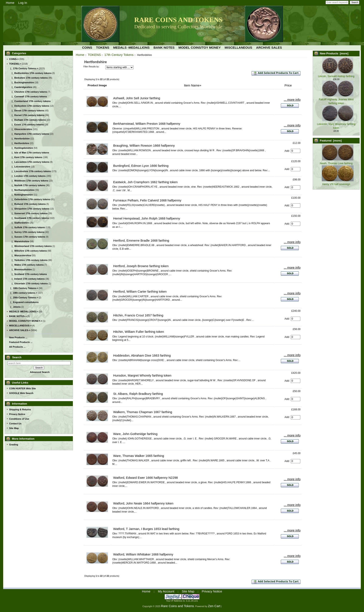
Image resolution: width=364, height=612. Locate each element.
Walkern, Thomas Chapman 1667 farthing (143, 412)
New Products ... (18, 337)
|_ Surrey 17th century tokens (27, 232)
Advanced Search (40, 372)
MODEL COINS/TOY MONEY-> (26, 321)
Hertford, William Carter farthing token (140, 291)
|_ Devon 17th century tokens (27, 110)
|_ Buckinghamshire (22, 82)
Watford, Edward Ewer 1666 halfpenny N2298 (145, 478)
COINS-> (14, 59)
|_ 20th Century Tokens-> (24, 297)
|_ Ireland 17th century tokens (27, 279)
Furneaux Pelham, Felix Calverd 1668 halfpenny (147, 200)
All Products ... (17, 347)
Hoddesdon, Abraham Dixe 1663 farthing (142, 355)
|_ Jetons (15, 307)
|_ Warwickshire (19, 241)
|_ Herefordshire (19, 139)
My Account (166, 591)
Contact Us (15, 424)
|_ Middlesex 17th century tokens (29, 181)
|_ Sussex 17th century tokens (27, 237)
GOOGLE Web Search (21, 393)
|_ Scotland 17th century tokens (28, 274)
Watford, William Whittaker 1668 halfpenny (143, 554)
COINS (87, 47)
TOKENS (94, 55)
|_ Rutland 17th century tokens (27, 204)
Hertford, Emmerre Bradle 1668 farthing (141, 240)
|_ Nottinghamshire (21, 195)
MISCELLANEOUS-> (20, 326)
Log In (23, 3)
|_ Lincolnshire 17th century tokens (30, 171)
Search (17, 357)
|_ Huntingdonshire (21, 148)
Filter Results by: (91, 67)
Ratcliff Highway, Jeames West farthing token (336, 99)
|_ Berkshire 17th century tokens (28, 78)
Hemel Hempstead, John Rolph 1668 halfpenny (147, 218)
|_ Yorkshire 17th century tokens (28, 260)
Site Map (14, 428)
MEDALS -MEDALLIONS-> (24, 312)
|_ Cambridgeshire (21, 87)
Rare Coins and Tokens (177, 606)
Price (288, 85)
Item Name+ (193, 85)
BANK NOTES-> (18, 316)
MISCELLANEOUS (238, 47)
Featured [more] (331, 141)
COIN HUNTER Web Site (22, 388)
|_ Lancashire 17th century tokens (29, 162)
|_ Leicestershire (20, 167)
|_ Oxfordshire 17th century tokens (30, 199)
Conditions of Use (19, 419)
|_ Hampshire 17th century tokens (29, 134)
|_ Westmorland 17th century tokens (30, 246)
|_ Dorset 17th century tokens (27, 115)
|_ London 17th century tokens (27, 176)
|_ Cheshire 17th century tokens (28, 92)
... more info (292, 100)
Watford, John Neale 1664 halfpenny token (143, 503)
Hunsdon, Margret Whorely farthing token (142, 375)
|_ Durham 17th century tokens (27, 120)
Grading (14, 445)
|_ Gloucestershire (21, 129)
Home (10, 3)
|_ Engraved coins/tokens (24, 302)
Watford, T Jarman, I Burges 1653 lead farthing (146, 529)
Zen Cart (214, 606)
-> (15, 64)
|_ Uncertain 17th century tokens (28, 283)
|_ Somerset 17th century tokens (28, 213)
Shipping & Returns (20, 409)
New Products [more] (334, 53)
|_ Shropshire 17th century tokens (29, 209)
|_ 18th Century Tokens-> (24, 288)
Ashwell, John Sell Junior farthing (137, 98)
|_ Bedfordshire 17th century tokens (30, 73)
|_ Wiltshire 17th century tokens (28, 251)
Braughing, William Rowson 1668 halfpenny (144, 145)
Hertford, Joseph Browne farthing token (141, 266)
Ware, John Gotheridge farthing (135, 434)
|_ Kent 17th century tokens (26, 157)
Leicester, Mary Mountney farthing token (336, 124)
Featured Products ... (21, 342)
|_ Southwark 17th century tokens (29, 218)
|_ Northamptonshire (22, 190)
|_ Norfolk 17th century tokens (27, 185)
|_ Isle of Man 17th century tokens (29, 153)
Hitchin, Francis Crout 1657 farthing (138, 315)
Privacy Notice (17, 414)
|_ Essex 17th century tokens (26, 125)
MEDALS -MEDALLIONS (131, 47)
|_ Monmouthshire (20, 269)
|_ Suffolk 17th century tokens (27, 227)
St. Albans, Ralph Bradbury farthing (138, 394)
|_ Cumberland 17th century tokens (30, 101)
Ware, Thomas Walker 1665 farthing (139, 456)
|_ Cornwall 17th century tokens (28, 96)
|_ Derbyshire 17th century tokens (29, 106)
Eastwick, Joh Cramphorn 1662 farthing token (145, 182)
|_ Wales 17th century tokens (26, 265)
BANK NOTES (164, 47)
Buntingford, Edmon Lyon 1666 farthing (141, 166)
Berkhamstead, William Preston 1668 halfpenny (147, 124)
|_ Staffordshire (19, 223)
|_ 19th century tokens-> (23, 293)
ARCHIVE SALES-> (20, 330)
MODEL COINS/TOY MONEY (200, 47)
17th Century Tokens (119, 55)
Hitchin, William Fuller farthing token (138, 332)
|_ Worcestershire (20, 255)
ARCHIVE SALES (269, 47)
